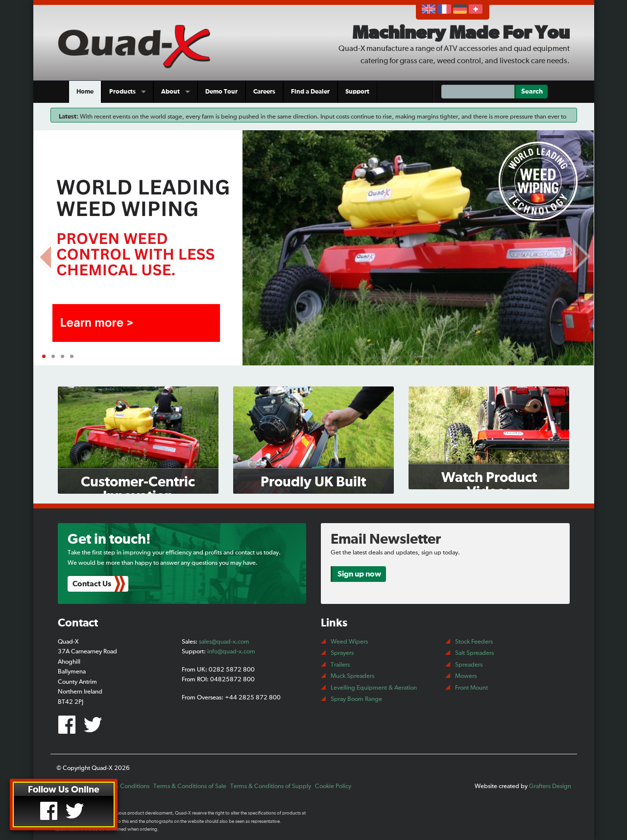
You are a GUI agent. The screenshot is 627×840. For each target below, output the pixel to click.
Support (357, 92)
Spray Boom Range (356, 699)
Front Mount (471, 688)
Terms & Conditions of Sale (190, 786)
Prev (46, 254)
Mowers (466, 676)
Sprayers (342, 653)
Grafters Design (550, 786)
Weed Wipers (349, 642)
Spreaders (469, 665)
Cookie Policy (333, 786)
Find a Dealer (310, 92)
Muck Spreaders (352, 676)
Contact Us (92, 584)
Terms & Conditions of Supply (271, 786)
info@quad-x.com (231, 652)
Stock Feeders (474, 642)
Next (582, 254)
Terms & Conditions (123, 786)
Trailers (340, 665)
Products (122, 92)
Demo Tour (221, 92)
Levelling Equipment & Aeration (374, 688)
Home (85, 92)
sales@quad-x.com (224, 642)
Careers (264, 92)
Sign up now (359, 574)
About (170, 92)
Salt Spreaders (474, 653)
